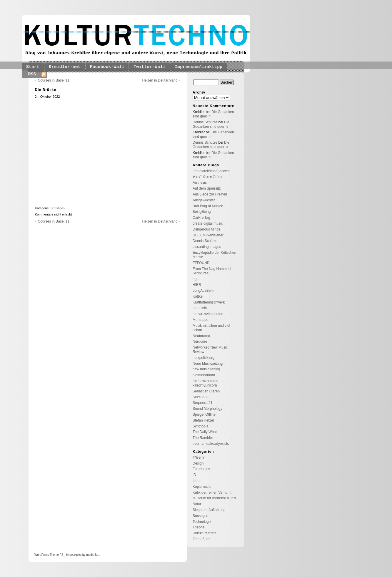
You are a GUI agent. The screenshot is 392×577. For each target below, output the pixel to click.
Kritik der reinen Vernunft (212, 493)
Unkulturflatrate (205, 533)
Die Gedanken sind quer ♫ (211, 124)
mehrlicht (200, 308)
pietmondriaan (204, 375)
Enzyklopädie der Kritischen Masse (214, 255)
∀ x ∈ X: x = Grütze (208, 177)
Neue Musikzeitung (208, 364)
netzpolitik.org (203, 358)
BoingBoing (202, 212)
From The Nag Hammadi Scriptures (212, 271)
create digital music (208, 223)
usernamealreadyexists (211, 444)
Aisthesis (200, 183)
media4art (93, 555)
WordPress (42, 555)
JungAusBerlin (204, 291)
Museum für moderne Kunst (214, 498)
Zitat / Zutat (202, 539)
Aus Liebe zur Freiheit (210, 194)
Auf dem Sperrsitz (207, 188)
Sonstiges (58, 208)
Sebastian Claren (206, 391)
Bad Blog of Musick (208, 206)
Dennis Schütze (205, 122)
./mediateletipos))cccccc (211, 171)
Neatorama (201, 336)
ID (194, 475)
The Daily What (205, 432)
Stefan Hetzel (203, 420)
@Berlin (199, 457)
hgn (196, 279)
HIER (197, 285)
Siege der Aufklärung (209, 510)
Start (33, 67)
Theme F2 (56, 555)
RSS (32, 74)
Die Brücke (46, 90)
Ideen (197, 481)
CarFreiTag (201, 218)
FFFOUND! (202, 263)
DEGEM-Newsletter (208, 235)
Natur (197, 504)
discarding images (207, 247)
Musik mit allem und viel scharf (211, 328)
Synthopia (200, 426)
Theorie (199, 527)
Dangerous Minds (206, 229)
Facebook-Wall (107, 67)
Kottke (198, 296)
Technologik (202, 522)
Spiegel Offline (204, 414)
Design (198, 463)
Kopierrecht (202, 487)
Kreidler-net (65, 67)
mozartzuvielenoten (208, 314)
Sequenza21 (202, 403)
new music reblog (206, 369)
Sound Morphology (207, 409)
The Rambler (203, 438)
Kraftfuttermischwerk (209, 302)
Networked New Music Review (210, 350)
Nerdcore (200, 341)
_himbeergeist (72, 555)
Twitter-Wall (149, 67)
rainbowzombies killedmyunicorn (205, 383)
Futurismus (201, 469)
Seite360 (200, 397)
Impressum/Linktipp (198, 67)
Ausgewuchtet (204, 200)
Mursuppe (200, 320)
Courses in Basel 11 (54, 80)
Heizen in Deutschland (160, 80)
